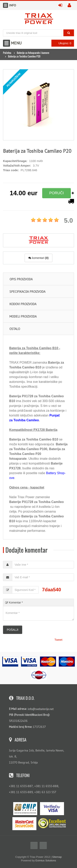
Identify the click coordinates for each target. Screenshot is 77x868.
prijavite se (62, 6)
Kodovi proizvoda (23, 304)
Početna (7, 53)
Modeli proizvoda (23, 316)
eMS (25, 809)
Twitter (43, 846)
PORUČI (56, 193)
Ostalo (15, 329)
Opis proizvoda (21, 279)
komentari (38, 258)
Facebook (34, 846)
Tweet (58, 640)
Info (5, 5)
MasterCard (24, 824)
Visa (52, 809)
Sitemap (57, 857)
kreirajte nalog (71, 6)
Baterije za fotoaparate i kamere (33, 53)
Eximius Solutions (46, 860)
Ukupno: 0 (62, 43)
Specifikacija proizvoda (27, 292)
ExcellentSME (52, 823)
